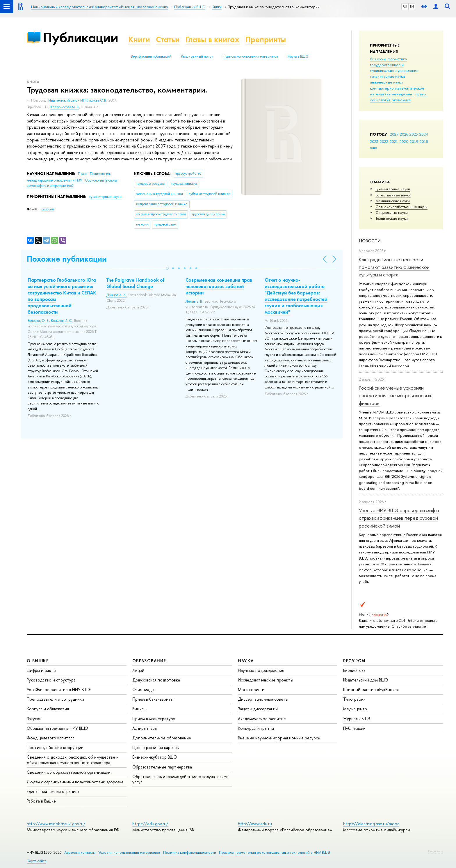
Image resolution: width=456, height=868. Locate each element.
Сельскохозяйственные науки (401, 207)
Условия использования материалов (129, 852)
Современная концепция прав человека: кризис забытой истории (219, 286)
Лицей (138, 670)
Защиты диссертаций (258, 709)
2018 (424, 141)
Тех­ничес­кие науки (392, 218)
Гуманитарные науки (393, 189)
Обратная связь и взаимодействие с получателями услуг (180, 779)
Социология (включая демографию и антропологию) (73, 183)
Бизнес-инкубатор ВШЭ (155, 757)
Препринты (266, 39)
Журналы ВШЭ (357, 719)
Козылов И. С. (62, 321)
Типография (354, 699)
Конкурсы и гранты (256, 728)
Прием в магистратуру (154, 719)
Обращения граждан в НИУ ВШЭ (57, 728)
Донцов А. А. (116, 295)
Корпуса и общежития (48, 709)
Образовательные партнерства (162, 767)
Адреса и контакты (80, 852)
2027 (394, 134)
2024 (424, 134)
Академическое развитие (262, 719)
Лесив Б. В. (194, 301)
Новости (370, 241)
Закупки (34, 719)
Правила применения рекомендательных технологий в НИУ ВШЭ (275, 852)
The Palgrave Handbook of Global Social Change (135, 283)
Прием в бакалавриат (153, 699)
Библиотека (354, 670)
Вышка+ (139, 709)
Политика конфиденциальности (190, 852)
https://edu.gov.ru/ (150, 824)
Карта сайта (36, 861)
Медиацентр (355, 709)
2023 (374, 141)
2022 (384, 141)
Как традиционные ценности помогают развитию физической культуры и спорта (394, 267)
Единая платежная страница (53, 791)
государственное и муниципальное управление (394, 68)
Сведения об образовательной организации (69, 772)
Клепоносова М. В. (65, 107)
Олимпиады (143, 689)
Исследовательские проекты (266, 680)
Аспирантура (145, 728)
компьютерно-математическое (397, 88)
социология (380, 100)
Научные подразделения (261, 670)
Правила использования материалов (250, 56)
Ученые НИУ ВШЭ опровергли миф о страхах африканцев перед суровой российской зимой (399, 518)
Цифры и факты (41, 670)
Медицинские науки (393, 201)
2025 (414, 134)
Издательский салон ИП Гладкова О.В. (78, 100)
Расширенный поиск (197, 56)
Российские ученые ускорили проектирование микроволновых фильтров (395, 395)
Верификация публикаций (151, 56)
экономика (401, 100)
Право (83, 174)
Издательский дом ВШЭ (366, 680)
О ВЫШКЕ (38, 661)
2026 (404, 134)
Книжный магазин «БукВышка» (371, 689)
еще (374, 147)
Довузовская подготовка (156, 680)
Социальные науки (392, 212)
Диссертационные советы (263, 699)
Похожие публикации (67, 259)
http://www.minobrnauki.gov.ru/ (56, 824)
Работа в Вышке (41, 801)
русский (48, 209)
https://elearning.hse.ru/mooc (371, 824)
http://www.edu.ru (255, 824)
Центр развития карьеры (156, 747)
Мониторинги (251, 689)
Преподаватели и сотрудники (55, 699)
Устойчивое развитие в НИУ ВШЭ (59, 689)
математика (380, 94)
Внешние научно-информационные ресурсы (279, 738)
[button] (167, 268)
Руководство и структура (51, 680)
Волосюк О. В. (38, 321)
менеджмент (403, 94)
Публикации (80, 37)
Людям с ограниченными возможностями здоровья (75, 782)
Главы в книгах (212, 39)
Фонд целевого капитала (51, 738)
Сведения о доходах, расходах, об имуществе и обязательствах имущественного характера (73, 760)
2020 (404, 141)
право (421, 94)
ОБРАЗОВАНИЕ (149, 661)
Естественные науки (393, 195)
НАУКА (246, 661)
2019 (414, 141)
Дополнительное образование (162, 738)
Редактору (435, 851)
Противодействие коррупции (55, 747)
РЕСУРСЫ (354, 661)
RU (405, 6)
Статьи (168, 39)
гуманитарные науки (387, 76)
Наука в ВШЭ (298, 56)
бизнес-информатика (388, 59)
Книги (139, 39)
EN (412, 6)
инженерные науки (386, 82)
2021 (394, 141)
